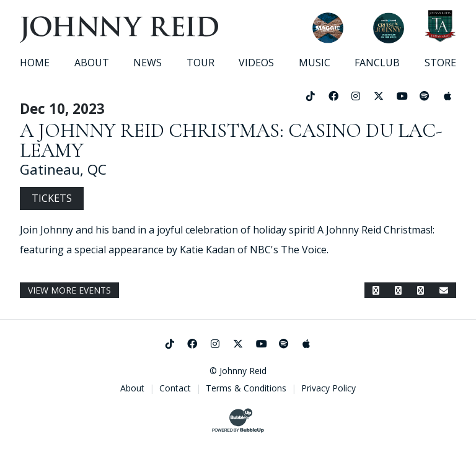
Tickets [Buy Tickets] (52, 198)
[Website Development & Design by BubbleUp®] (238, 421)
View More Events (69, 290)
